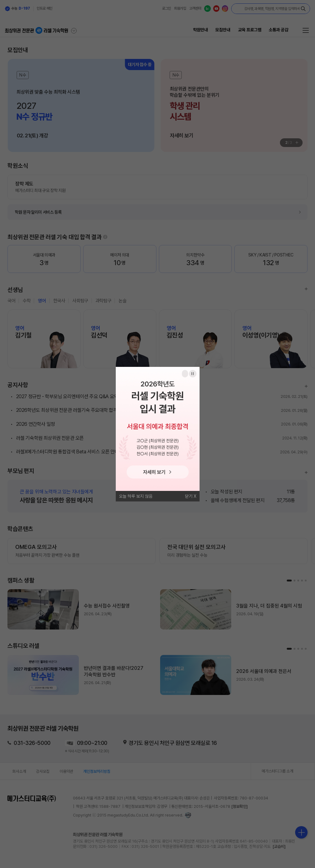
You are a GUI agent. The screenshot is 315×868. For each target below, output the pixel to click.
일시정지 (193, 374)
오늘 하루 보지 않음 (136, 496)
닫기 (189, 496)
